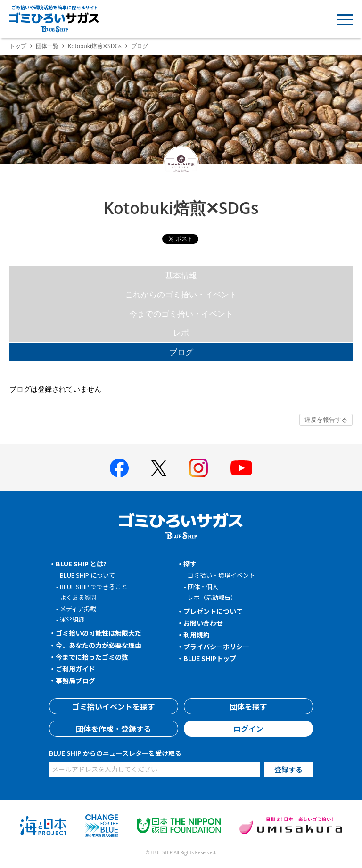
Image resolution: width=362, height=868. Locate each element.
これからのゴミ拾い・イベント (181, 294)
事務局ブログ (75, 680)
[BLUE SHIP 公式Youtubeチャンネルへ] (241, 468)
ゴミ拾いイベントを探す (114, 706)
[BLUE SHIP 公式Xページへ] (159, 468)
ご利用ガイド (75, 669)
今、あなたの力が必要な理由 (99, 645)
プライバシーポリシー (216, 647)
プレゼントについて (213, 611)
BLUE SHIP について (87, 575)
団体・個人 (203, 586)
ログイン (248, 729)
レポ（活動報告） (212, 597)
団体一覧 (47, 46)
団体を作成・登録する (114, 729)
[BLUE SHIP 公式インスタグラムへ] (198, 468)
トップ (18, 46)
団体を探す (248, 706)
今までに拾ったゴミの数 (92, 657)
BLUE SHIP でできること (94, 586)
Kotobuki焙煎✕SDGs (95, 46)
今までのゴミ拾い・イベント (181, 314)
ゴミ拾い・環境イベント (221, 575)
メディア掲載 (78, 609)
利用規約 (197, 635)
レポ (181, 332)
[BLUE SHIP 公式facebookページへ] (119, 468)
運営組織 (72, 619)
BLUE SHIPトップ (210, 658)
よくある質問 (78, 597)
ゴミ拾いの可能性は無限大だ (99, 633)
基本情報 (181, 275)
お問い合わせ (203, 623)
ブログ (181, 352)
